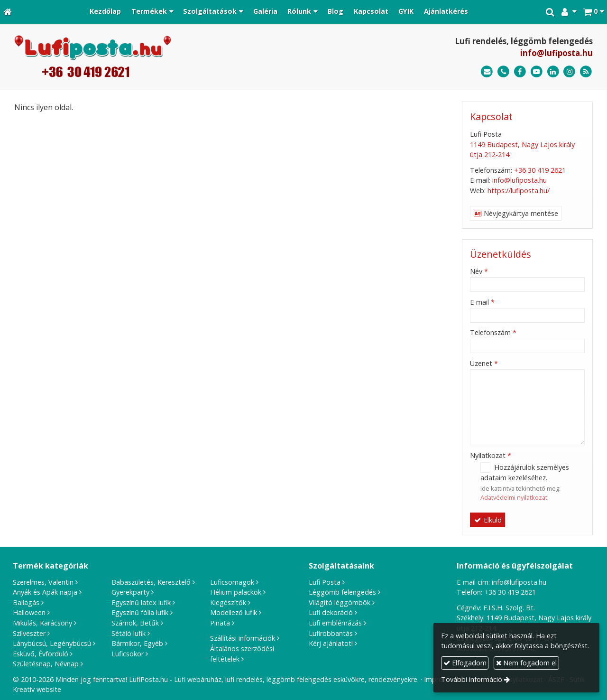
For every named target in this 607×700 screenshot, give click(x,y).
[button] (593, 12)
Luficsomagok (232, 582)
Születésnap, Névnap (46, 664)
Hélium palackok (236, 592)
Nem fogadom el (526, 663)
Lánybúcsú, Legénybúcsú (52, 643)
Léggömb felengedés (342, 592)
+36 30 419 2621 (540, 170)
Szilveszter (29, 633)
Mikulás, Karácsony (42, 623)
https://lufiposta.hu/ (519, 191)
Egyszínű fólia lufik (140, 612)
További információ (472, 679)
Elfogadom (465, 663)
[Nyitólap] (8, 12)
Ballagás (26, 602)
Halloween (29, 612)
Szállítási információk (243, 638)
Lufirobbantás (331, 633)
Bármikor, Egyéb (137, 643)
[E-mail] (487, 72)
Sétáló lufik (129, 633)
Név (479, 271)
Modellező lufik (234, 612)
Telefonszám (493, 332)
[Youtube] (537, 72)
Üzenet (484, 363)
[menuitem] (105, 12)
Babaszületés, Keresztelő (151, 582)
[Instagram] (569, 72)
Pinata (220, 623)
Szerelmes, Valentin (43, 582)
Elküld (488, 520)
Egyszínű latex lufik (141, 602)
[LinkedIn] (553, 72)
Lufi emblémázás (335, 623)
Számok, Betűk (135, 623)
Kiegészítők (228, 602)
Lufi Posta (325, 582)
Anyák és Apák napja (45, 592)
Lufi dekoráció (331, 612)
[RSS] (586, 72)
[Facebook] (520, 72)
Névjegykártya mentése (516, 213)
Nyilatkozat (491, 455)
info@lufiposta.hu (556, 53)
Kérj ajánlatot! (331, 643)
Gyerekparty (130, 592)
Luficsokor (128, 654)
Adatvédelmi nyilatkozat (514, 497)
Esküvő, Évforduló (41, 654)
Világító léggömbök (340, 602)
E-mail (482, 302)
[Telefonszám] (503, 72)
